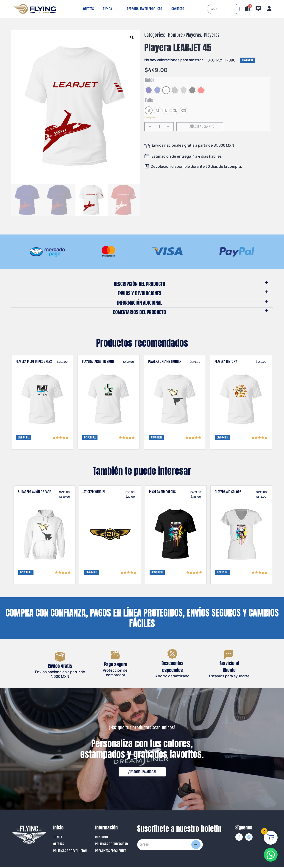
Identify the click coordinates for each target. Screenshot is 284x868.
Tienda (110, 9)
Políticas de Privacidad (112, 845)
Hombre (175, 35)
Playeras (193, 35)
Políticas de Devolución (70, 852)
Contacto (178, 9)
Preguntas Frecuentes (111, 852)
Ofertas (88, 9)
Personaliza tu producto (145, 9)
